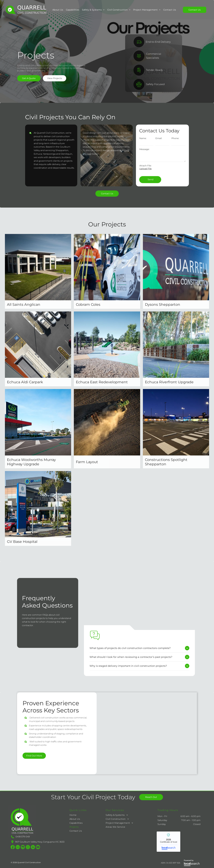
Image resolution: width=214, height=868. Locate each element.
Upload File (145, 169)
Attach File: (145, 166)
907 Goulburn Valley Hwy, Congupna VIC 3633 (40, 842)
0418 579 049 (23, 837)
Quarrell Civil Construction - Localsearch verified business (168, 842)
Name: (143, 138)
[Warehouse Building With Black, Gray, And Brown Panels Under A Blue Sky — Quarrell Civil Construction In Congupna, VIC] (139, 604)
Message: (144, 149)
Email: (159, 138)
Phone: (175, 138)
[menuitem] (58, 10)
